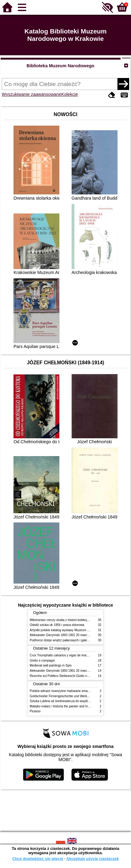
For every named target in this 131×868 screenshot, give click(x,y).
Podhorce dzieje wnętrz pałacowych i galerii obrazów (66, 640)
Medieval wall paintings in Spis (51, 665)
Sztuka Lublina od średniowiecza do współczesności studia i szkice (75, 701)
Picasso (35, 711)
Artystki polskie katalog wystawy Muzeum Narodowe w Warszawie (75, 630)
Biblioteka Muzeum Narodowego (60, 66)
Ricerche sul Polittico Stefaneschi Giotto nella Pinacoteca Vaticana (75, 676)
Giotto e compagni (42, 661)
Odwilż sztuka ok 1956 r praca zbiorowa (57, 625)
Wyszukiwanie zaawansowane (32, 94)
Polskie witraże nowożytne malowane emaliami (62, 691)
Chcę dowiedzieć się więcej (38, 859)
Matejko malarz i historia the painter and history (62, 706)
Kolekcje (69, 94)
